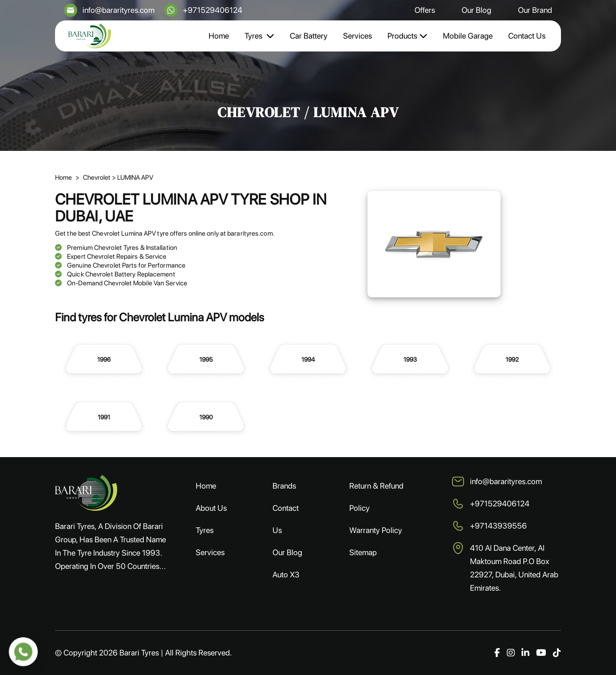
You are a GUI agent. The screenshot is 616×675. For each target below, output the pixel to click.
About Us (211, 508)
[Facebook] (497, 653)
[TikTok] (557, 653)
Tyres (259, 36)
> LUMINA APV (132, 178)
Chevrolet (97, 178)
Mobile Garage (468, 36)
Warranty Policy (376, 530)
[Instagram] (511, 653)
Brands (284, 486)
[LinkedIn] (525, 653)
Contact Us (527, 36)
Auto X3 (286, 574)
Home (219, 36)
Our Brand (535, 10)
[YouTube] (541, 653)
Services (357, 36)
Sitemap (363, 552)
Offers (425, 10)
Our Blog (476, 10)
